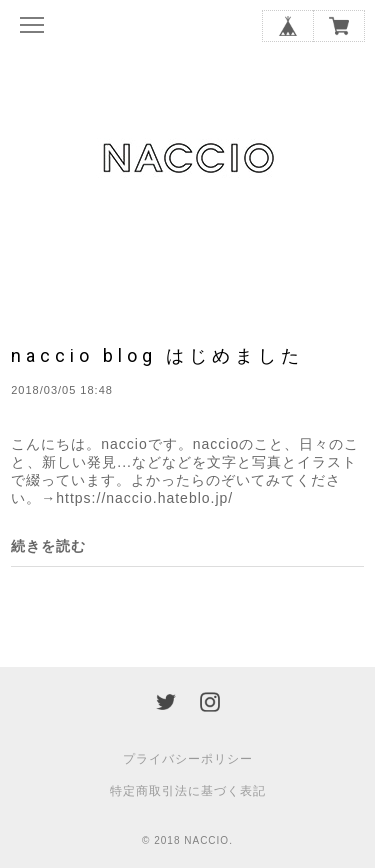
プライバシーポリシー (188, 759)
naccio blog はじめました (157, 355)
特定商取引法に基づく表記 (188, 791)
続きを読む (48, 546)
